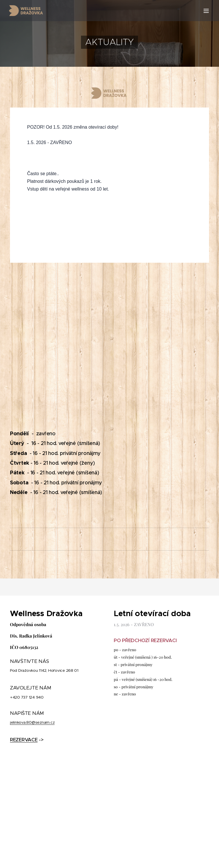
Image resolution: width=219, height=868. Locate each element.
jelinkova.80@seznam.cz (32, 722)
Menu (206, 11)
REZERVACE (24, 740)
